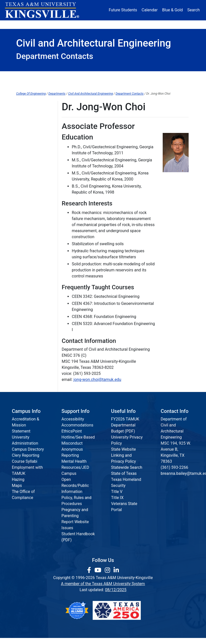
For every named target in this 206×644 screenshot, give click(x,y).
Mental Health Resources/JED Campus (75, 467)
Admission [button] (46, 24)
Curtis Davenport (31, 192)
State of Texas (124, 473)
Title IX (117, 498)
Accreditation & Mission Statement (26, 425)
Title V (117, 492)
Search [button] (194, 10)
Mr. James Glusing (33, 219)
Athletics (161, 24)
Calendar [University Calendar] (149, 10)
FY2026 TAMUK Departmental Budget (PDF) (125, 425)
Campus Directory (28, 449)
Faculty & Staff (103, 84)
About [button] (24, 24)
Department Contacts (130, 94)
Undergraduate (103, 76)
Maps (17, 486)
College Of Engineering (31, 94)
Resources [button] (119, 24)
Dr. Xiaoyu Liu (28, 245)
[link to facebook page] (90, 570)
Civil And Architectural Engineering (90, 94)
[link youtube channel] (99, 570)
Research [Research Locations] (97, 24)
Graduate (133, 76)
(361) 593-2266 (174, 467)
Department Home (68, 76)
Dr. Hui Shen (27, 272)
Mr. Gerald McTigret (34, 282)
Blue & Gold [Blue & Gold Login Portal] (173, 10)
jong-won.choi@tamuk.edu (97, 380)
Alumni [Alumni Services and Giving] (142, 24)
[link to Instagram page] (108, 570)
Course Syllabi (25, 461)
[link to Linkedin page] (116, 570)
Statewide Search (127, 467)
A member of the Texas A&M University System (103, 584)
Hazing (18, 479)
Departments (57, 94)
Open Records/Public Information (75, 486)
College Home (32, 76)
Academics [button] (72, 24)
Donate (181, 24)
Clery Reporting (26, 455)
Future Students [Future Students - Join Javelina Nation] (123, 10)
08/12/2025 (116, 590)
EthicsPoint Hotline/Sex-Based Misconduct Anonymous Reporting (78, 443)
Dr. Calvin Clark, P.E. (34, 182)
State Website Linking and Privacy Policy (124, 455)
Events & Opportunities (168, 76)
